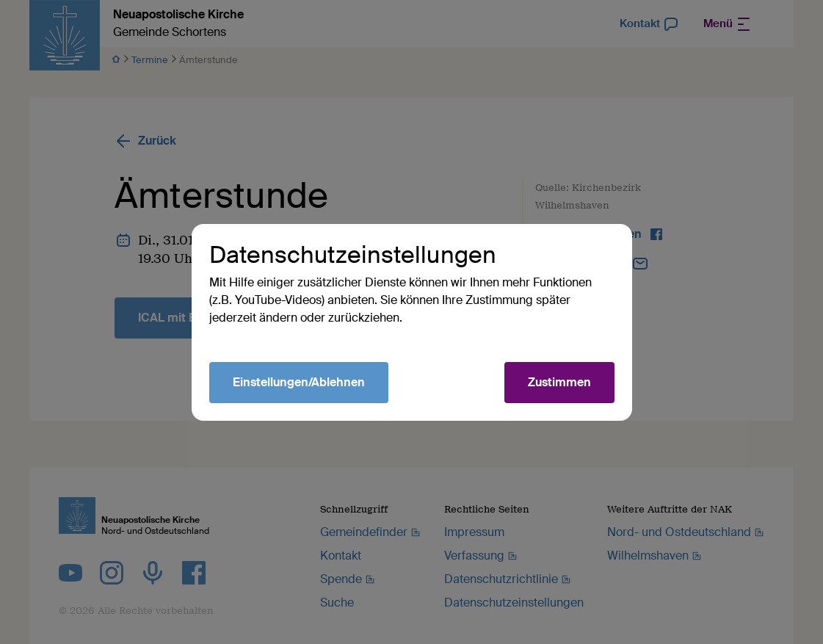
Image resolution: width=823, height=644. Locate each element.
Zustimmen (559, 382)
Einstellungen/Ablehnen (299, 382)
